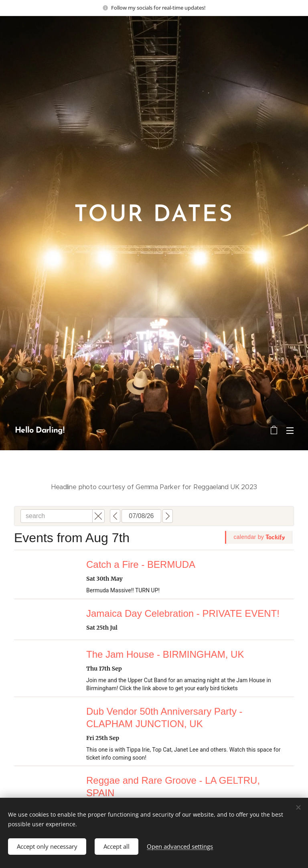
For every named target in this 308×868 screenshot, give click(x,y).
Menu (290, 431)
